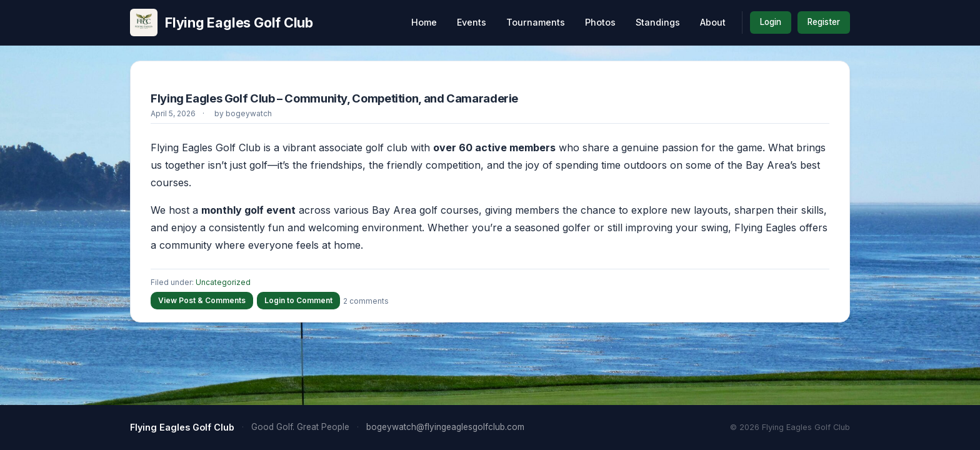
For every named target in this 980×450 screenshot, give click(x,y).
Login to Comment (298, 300)
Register (824, 22)
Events (472, 22)
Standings (658, 22)
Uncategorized (223, 282)
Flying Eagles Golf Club (222, 22)
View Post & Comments (202, 300)
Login (771, 22)
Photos (600, 22)
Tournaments (536, 22)
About (713, 22)
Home (424, 22)
